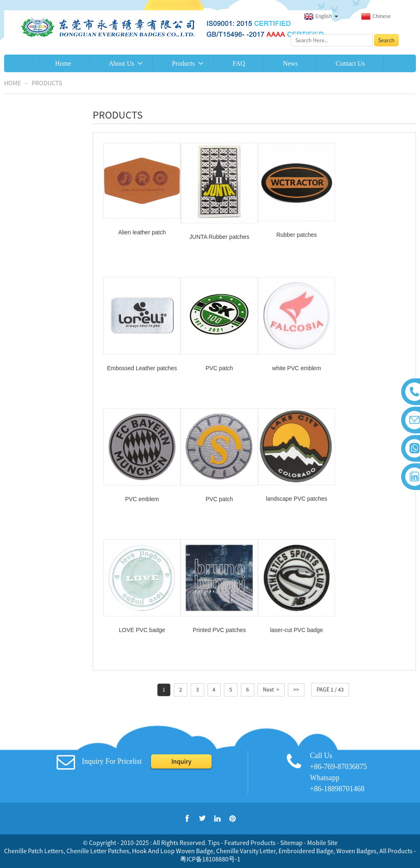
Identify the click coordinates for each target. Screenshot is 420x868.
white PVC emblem (216, 364)
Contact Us (350, 63)
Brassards (27, 306)
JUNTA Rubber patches (217, 235)
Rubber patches (34, 380)
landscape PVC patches (141, 493)
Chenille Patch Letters (34, 851)
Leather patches (35, 361)
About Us (121, 63)
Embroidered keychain (43, 287)
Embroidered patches (41, 146)
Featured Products (250, 843)
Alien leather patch (141, 231)
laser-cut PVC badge (367, 493)
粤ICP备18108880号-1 (210, 859)
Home (63, 63)
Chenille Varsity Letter (246, 851)
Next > (271, 553)
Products (183, 63)
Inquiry (181, 761)
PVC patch (141, 364)
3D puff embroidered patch (41, 242)
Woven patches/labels (42, 343)
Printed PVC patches (292, 493)
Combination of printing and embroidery (34, 181)
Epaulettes (28, 269)
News (290, 63)
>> (296, 553)
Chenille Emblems (37, 215)
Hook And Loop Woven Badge (173, 851)
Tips (214, 843)
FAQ (239, 63)
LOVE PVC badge (216, 493)
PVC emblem (292, 364)
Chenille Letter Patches (98, 851)
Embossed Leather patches (367, 232)
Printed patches (34, 324)
